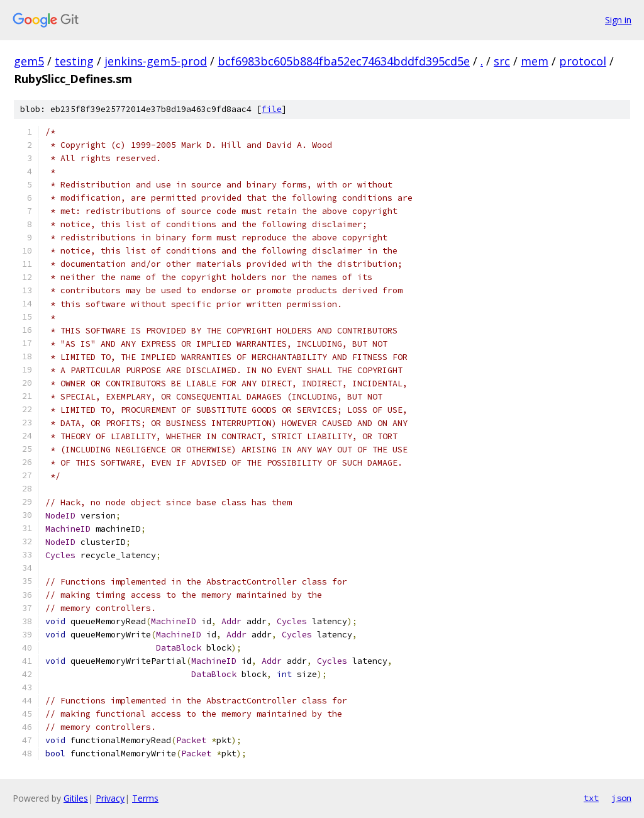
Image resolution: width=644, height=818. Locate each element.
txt (591, 798)
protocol (583, 61)
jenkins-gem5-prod (156, 61)
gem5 (29, 61)
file (272, 109)
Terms (145, 798)
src (502, 61)
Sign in (618, 20)
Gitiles (76, 798)
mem (535, 61)
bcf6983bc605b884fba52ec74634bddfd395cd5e (344, 61)
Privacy (110, 798)
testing (74, 61)
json (621, 798)
